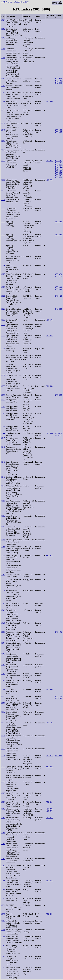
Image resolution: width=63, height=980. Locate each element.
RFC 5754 (58, 696)
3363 (3, 632)
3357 (3, 575)
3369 (3, 689)
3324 (3, 265)
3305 (3, 58)
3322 (3, 245)
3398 (3, 967)
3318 (3, 200)
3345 (3, 438)
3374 (3, 736)
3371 (3, 703)
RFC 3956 (58, 79)
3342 (3, 413)
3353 (3, 527)
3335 (3, 355)
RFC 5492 (50, 914)
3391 (3, 905)
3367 (3, 674)
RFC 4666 (50, 336)
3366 (3, 665)
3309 (3, 101)
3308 (3, 92)
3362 (3, 623)
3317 (3, 191)
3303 (3, 38)
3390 (3, 898)
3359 (3, 590)
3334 (3, 349)
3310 (3, 110)
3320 (3, 222)
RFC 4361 (58, 161)
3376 (3, 756)
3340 (3, 400)
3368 (3, 680)
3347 (3, 462)
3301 (3, 20)
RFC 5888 (50, 881)
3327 (3, 296)
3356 (3, 556)
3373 (3, 723)
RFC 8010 (50, 809)
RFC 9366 (58, 289)
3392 (3, 914)
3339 (3, 395)
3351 (3, 501)
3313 (3, 141)
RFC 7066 (50, 180)
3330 (3, 320)
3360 (3, 603)
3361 (3, 610)
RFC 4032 (58, 130)
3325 (3, 274)
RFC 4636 (58, 433)
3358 (3, 579)
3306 (3, 79)
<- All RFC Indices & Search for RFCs (15, 2)
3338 (3, 386)
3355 (3, 547)
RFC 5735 (50, 320)
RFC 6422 (58, 167)
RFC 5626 (58, 296)
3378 (3, 775)
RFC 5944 (50, 433)
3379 (3, 782)
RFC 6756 (50, 556)
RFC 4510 (50, 767)
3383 (3, 818)
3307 (3, 86)
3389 (3, 889)
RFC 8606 (58, 287)
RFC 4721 (58, 435)
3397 (3, 956)
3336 (3, 364)
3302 (3, 29)
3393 (3, 921)
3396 (3, 945)
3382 (3, 809)
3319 (3, 209)
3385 (3, 844)
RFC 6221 (58, 165)
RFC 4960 (50, 101)
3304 (3, 49)
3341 (3, 407)
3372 (3, 712)
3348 (3, 477)
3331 (3, 325)
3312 (3, 130)
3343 (3, 426)
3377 (3, 767)
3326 (3, 287)
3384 (3, 833)
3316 (3, 180)
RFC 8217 (58, 276)
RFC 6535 (50, 386)
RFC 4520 (50, 818)
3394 (3, 930)
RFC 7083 (58, 171)
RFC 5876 (58, 274)
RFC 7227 (58, 173)
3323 (3, 256)
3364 (3, 643)
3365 (3, 654)
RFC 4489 (58, 81)
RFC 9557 (58, 395)
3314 (3, 150)
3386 (3, 859)
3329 (3, 309)
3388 (3, 881)
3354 (3, 540)
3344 (3, 433)
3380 (3, 793)
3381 (3, 802)
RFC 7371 (58, 83)
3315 (3, 161)
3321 (3, 235)
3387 (3, 866)
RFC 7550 (58, 177)
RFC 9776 (50, 756)
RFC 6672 (58, 632)
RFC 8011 (50, 802)
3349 (3, 486)
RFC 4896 (58, 222)
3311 (3, 123)
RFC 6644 (58, 169)
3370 (3, 696)
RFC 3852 (50, 689)
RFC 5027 (58, 132)
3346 (3, 447)
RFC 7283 (58, 175)
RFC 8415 (50, 161)
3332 (3, 336)
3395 (3, 937)
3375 (3, 749)
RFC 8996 (58, 309)
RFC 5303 (50, 723)
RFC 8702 (58, 698)
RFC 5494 (58, 163)
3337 (3, 375)
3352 (3, 516)
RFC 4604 (58, 756)
